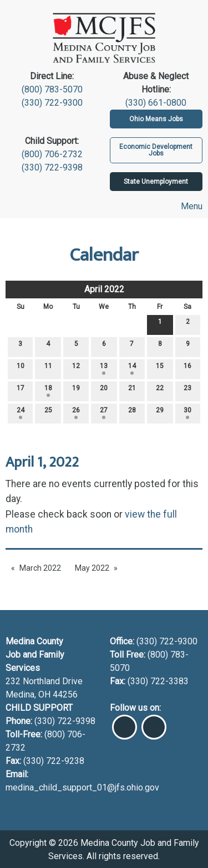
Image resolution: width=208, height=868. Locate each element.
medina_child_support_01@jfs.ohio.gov (82, 787)
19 (76, 391)
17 (21, 391)
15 (160, 368)
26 (76, 413)
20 (104, 391)
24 (21, 413)
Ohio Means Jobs (156, 119)
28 (132, 413)
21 (132, 391)
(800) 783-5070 (52, 89)
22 (160, 391)
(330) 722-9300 (52, 103)
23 (187, 391)
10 (21, 368)
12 (76, 368)
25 (48, 413)
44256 (65, 694)
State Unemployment (156, 182)
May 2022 (92, 568)
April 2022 (104, 289)
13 (104, 368)
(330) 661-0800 (156, 103)
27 (104, 413)
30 (187, 413)
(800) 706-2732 (52, 154)
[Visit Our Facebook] (125, 722)
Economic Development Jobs (156, 150)
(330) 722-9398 (52, 167)
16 (187, 368)
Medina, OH (29, 694)
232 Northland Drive (44, 681)
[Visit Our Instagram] (154, 722)
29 (160, 413)
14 (132, 368)
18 (48, 391)
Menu (187, 206)
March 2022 (40, 568)
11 (48, 368)
